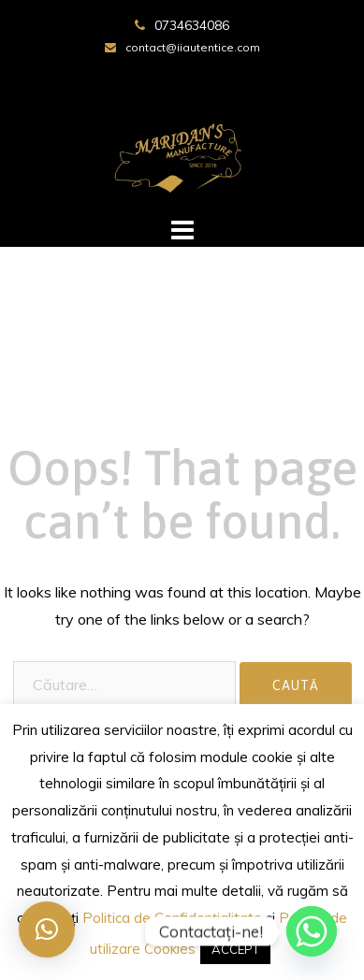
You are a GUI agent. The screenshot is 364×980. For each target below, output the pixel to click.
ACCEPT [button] (235, 949)
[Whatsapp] (312, 931)
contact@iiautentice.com (193, 47)
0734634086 (192, 25)
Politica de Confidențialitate (172, 918)
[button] (47, 930)
